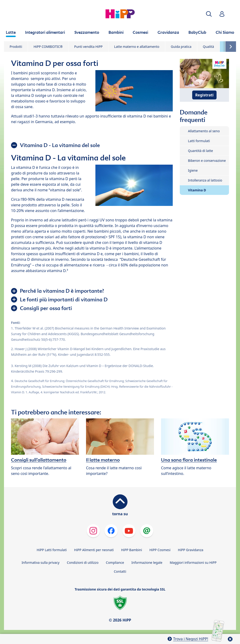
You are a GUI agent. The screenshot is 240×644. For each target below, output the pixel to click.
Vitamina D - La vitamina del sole (60, 145)
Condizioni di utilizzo (83, 563)
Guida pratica (181, 47)
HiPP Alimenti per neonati (94, 550)
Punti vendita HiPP (88, 47)
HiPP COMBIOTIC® (48, 47)
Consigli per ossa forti (46, 308)
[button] (209, 14)
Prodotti (16, 47)
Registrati (204, 95)
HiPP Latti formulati (52, 550)
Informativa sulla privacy (41, 563)
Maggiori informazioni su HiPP (193, 563)
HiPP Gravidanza (191, 550)
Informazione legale (147, 563)
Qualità (209, 47)
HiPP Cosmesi (160, 550)
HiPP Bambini (132, 550)
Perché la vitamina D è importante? (62, 291)
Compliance (115, 563)
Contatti (120, 571)
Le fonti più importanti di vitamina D (64, 299)
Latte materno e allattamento (137, 47)
